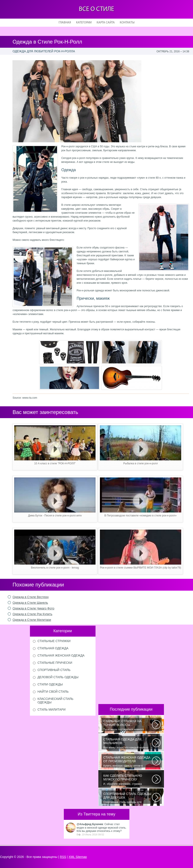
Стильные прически (55, 663)
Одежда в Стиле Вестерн (30, 597)
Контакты (127, 23)
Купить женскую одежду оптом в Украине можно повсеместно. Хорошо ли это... (128, 762)
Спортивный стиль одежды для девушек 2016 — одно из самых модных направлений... (128, 798)
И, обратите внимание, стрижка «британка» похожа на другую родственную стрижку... (128, 780)
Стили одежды (50, 684)
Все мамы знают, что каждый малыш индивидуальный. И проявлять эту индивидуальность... (128, 743)
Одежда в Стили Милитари (32, 620)
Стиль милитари (52, 710)
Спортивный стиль (54, 670)
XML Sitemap (78, 857)
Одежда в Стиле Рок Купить (32, 614)
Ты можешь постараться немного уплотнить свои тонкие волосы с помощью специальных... (128, 725)
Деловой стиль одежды (58, 677)
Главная (65, 23)
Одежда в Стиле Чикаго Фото (33, 608)
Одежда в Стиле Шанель (30, 603)
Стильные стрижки (54, 641)
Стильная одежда (53, 648)
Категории (84, 23)
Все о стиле (96, 9)
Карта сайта (106, 23)
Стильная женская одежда (61, 655)
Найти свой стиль (53, 692)
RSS (63, 857)
